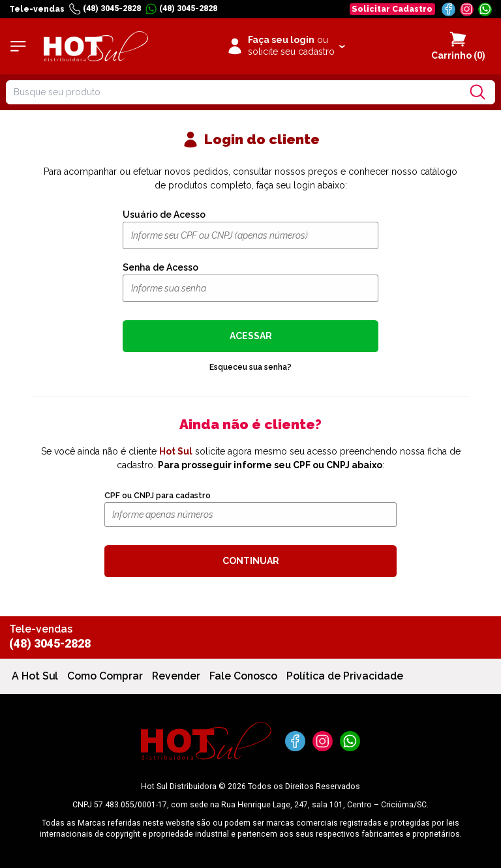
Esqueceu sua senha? (250, 367)
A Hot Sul (35, 676)
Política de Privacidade (345, 676)
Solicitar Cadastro (392, 9)
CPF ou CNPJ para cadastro (158, 496)
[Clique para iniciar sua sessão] (285, 46)
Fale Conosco (243, 676)
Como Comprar (105, 676)
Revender (176, 676)
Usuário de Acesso (164, 215)
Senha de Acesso (160, 267)
